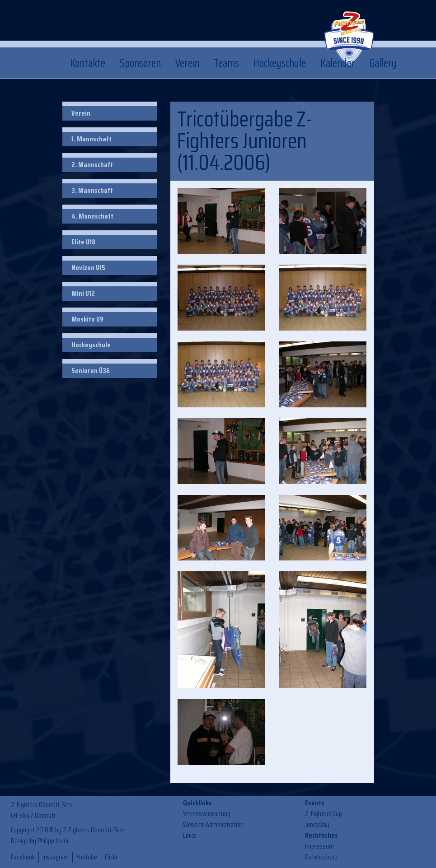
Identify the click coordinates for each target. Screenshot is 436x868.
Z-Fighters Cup (323, 814)
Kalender (338, 63)
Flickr (111, 857)
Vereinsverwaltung (207, 814)
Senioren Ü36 (91, 371)
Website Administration (213, 825)
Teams (226, 63)
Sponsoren (140, 63)
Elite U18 (83, 242)
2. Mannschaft (92, 165)
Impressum (319, 846)
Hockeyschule (280, 63)
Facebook (23, 857)
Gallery (383, 63)
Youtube (87, 857)
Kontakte (88, 63)
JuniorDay (317, 825)
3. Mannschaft (92, 190)
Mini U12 (83, 293)
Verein (187, 63)
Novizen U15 (88, 268)
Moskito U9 (87, 319)
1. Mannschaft (91, 139)
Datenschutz (321, 857)
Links (190, 835)
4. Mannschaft (92, 216)
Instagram (56, 857)
